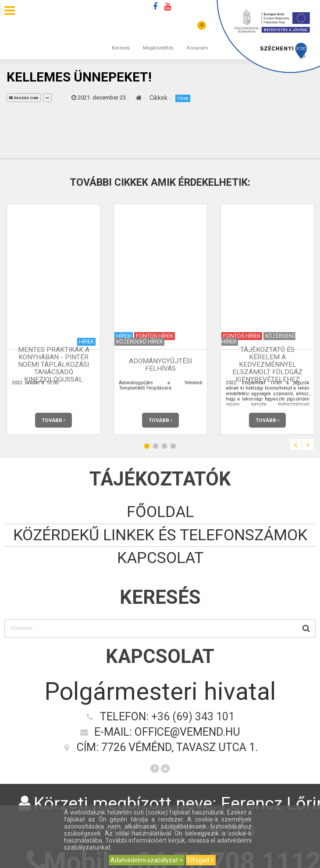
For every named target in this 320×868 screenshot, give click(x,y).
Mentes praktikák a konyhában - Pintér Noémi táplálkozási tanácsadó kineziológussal (54, 365)
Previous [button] (296, 445)
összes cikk (24, 98)
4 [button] (173, 446)
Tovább (53, 420)
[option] (53, 319)
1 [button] (147, 446)
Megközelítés (158, 39)
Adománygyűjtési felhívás (160, 365)
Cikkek (158, 98)
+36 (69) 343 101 (193, 717)
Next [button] (308, 445)
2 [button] (156, 446)
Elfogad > (201, 860)
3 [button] (164, 446)
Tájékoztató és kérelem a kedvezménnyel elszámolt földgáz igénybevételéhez (267, 365)
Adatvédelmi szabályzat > (147, 860)
